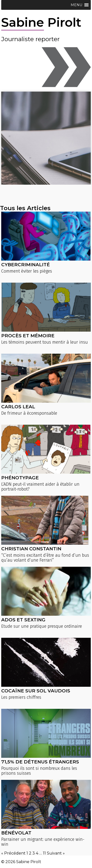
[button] (76, 5)
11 (44, 853)
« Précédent (13, 853)
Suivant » (56, 853)
